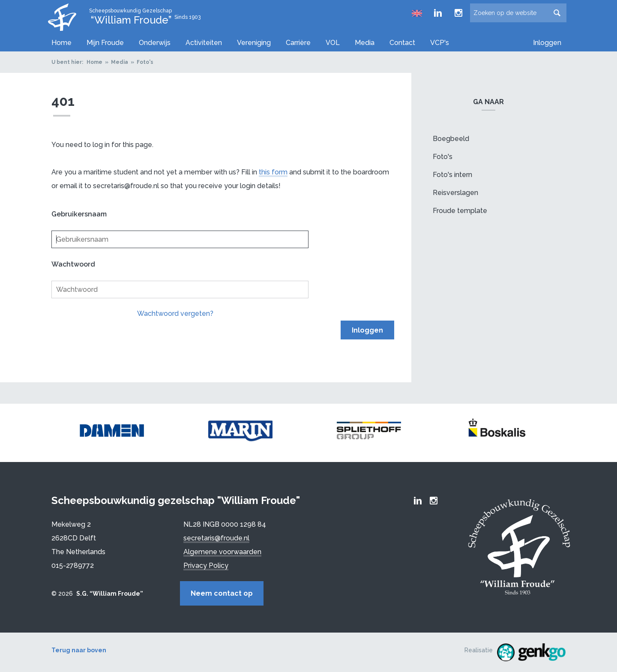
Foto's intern (452, 175)
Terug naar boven (79, 650)
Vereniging (254, 43)
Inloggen (547, 43)
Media (365, 43)
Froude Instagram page (458, 13)
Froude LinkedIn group (438, 13)
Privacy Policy (206, 565)
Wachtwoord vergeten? (175, 313)
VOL (333, 43)
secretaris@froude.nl (216, 538)
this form (273, 172)
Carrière (298, 43)
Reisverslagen (455, 193)
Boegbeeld (451, 139)
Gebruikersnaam (79, 214)
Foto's (145, 62)
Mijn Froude (105, 43)
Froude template (460, 211)
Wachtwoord (73, 264)
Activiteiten (204, 43)
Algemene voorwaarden (222, 552)
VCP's (440, 43)
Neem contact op (222, 593)
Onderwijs (155, 43)
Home (61, 43)
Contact (402, 43)
